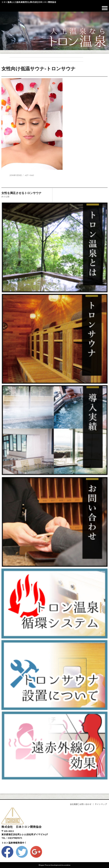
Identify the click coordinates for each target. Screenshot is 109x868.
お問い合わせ (85, 804)
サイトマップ (101, 804)
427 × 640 (29, 175)
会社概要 (74, 804)
